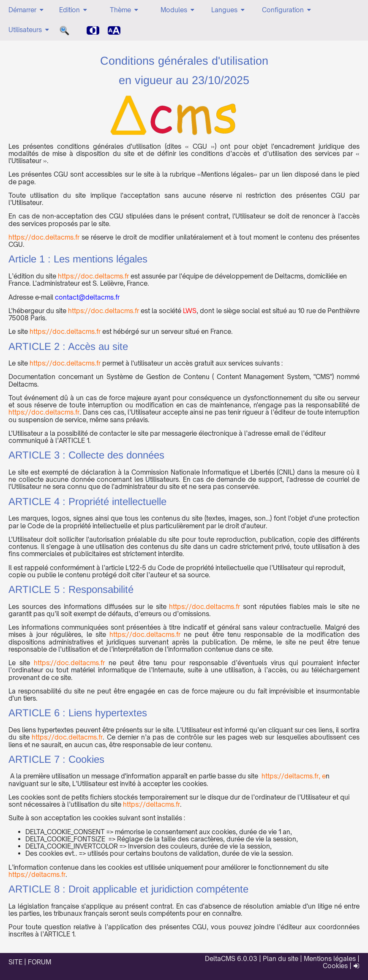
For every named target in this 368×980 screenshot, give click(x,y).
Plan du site (281, 959)
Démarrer (27, 10)
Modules (178, 10)
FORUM (40, 962)
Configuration (287, 10)
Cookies (335, 966)
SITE (15, 962)
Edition (74, 10)
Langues (229, 10)
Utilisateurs (29, 30)
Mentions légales (330, 959)
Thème (125, 10)
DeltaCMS (220, 959)
